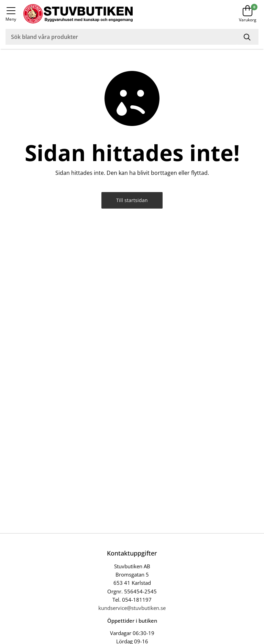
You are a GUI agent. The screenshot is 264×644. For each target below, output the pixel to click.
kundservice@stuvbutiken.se (132, 608)
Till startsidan (132, 200)
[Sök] (248, 37)
